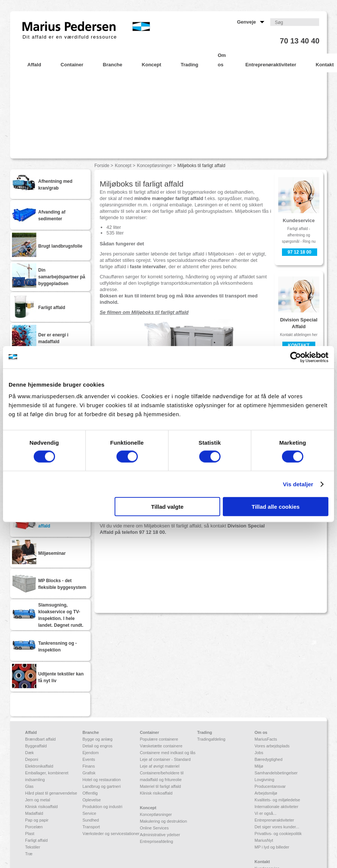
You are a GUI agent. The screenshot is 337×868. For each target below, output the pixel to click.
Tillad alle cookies (276, 507)
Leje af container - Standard (165, 759)
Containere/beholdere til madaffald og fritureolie (162, 776)
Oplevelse (92, 800)
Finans (89, 766)
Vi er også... (266, 813)
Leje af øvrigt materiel (160, 766)
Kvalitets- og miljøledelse (277, 800)
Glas (29, 786)
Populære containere (159, 739)
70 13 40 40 (300, 41)
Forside (102, 166)
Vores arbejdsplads (272, 746)
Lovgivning (265, 780)
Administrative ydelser (160, 835)
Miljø (259, 766)
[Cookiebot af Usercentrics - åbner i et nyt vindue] (296, 357)
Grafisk (89, 773)
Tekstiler (33, 847)
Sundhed (91, 820)
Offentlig (90, 793)
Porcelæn (34, 827)
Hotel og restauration (101, 780)
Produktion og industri (102, 807)
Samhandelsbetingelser (276, 773)
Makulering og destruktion (163, 821)
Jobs (259, 753)
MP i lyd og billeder (272, 847)
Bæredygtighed (269, 759)
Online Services (154, 828)
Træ (29, 854)
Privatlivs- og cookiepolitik (278, 834)
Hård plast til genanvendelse (51, 793)
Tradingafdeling (211, 739)
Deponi (32, 759)
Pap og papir (37, 820)
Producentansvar (270, 786)
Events (89, 759)
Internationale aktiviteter (277, 807)
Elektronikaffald (39, 766)
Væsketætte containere (161, 746)
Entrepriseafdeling (156, 841)
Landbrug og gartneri (101, 786)
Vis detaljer (298, 484)
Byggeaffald (36, 746)
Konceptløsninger (154, 166)
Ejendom (90, 753)
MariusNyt (264, 840)
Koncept (123, 166)
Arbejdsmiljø (266, 793)
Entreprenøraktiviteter (274, 820)
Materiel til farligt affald (160, 786)
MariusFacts (266, 739)
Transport (91, 827)
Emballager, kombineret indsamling (47, 776)
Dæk (29, 753)
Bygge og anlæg (97, 739)
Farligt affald (36, 840)
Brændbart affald (40, 739)
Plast (30, 834)
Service (89, 813)
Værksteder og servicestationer (111, 834)
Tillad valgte (167, 507)
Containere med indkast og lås (168, 753)
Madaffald (34, 813)
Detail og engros (97, 746)
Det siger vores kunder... (277, 827)
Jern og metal (38, 800)
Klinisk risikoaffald (41, 807)
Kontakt (299, 345)
